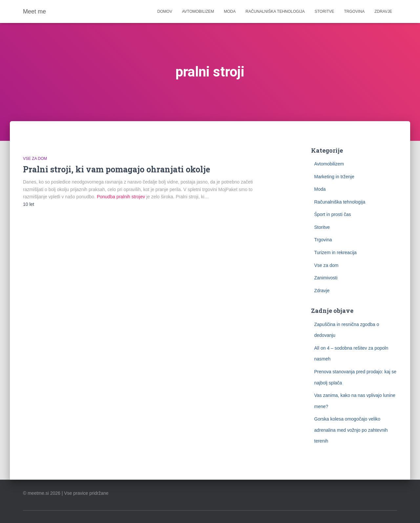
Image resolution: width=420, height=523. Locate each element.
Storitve (325, 11)
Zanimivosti (326, 278)
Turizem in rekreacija (336, 252)
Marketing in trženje (334, 177)
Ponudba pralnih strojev (121, 197)
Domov (165, 11)
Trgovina (355, 11)
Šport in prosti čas (333, 214)
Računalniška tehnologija (275, 11)
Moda (230, 11)
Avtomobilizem (198, 11)
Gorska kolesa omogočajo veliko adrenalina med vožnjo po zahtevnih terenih (351, 430)
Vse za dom (35, 159)
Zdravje (383, 11)
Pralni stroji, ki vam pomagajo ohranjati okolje (116, 169)
